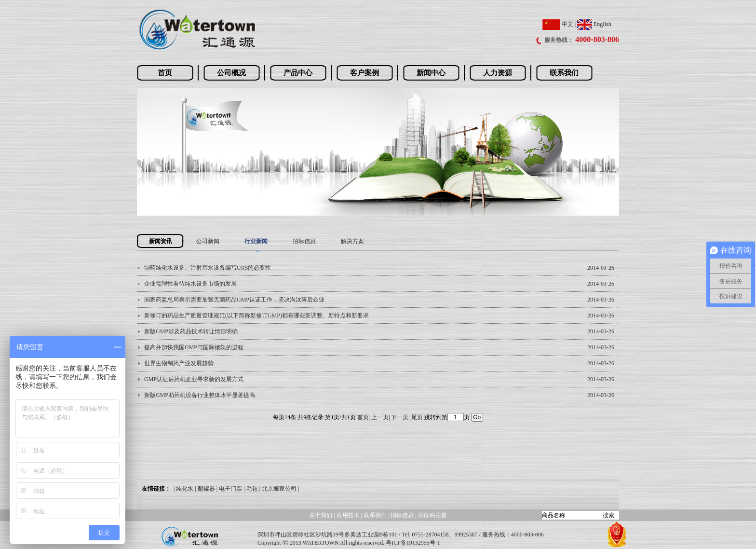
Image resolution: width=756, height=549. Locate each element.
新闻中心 (431, 73)
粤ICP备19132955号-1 (413, 543)
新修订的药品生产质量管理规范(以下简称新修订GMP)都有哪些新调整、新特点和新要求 (256, 316)
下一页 (400, 417)
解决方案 (352, 241)
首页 (165, 73)
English (594, 24)
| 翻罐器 (205, 489)
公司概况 (231, 73)
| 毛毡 (250, 489)
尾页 (417, 417)
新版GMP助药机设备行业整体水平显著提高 (200, 395)
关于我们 (321, 515)
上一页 (380, 417)
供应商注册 (432, 515)
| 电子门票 (229, 489)
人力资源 (498, 73)
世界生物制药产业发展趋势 (179, 363)
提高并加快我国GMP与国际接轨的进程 (194, 347)
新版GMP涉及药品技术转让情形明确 (191, 331)
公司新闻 (208, 241)
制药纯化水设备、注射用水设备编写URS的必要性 (208, 268)
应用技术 (348, 515)
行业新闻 (256, 241)
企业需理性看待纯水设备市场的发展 (190, 284)
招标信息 (304, 241)
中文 (558, 24)
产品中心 (298, 73)
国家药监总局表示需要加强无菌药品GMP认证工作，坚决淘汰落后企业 (234, 300)
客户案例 (364, 73)
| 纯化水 (183, 489)
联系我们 (564, 73)
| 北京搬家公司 (278, 489)
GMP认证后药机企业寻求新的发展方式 (194, 379)
